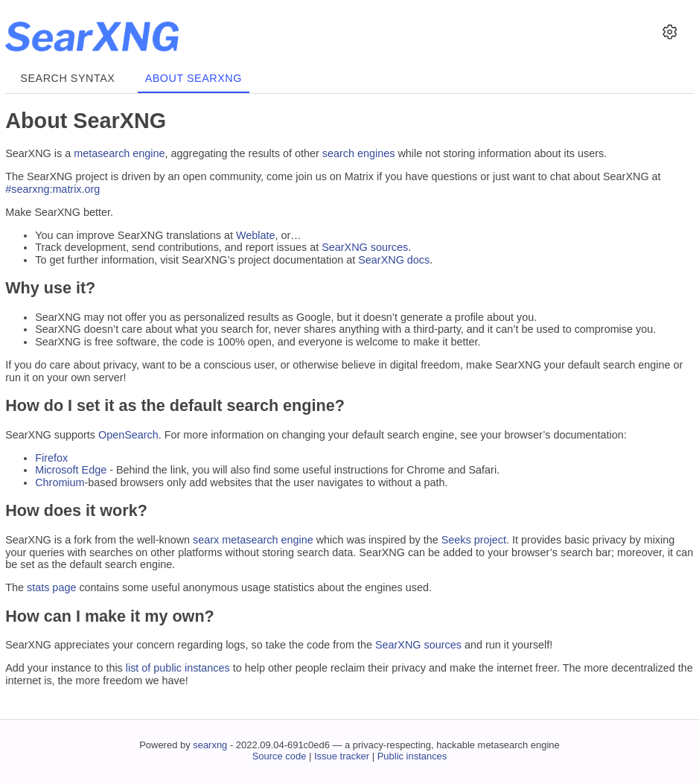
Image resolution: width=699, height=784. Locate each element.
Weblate (256, 235)
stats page (51, 587)
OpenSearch (128, 435)
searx (206, 540)
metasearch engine (119, 153)
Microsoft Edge (71, 470)
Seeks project (474, 540)
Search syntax (67, 78)
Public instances (412, 756)
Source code (280, 756)
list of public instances (178, 668)
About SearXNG (194, 78)
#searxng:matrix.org (52, 189)
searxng (210, 745)
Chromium (60, 482)
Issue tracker (342, 756)
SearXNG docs (394, 260)
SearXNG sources (365, 247)
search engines (359, 153)
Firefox (51, 458)
